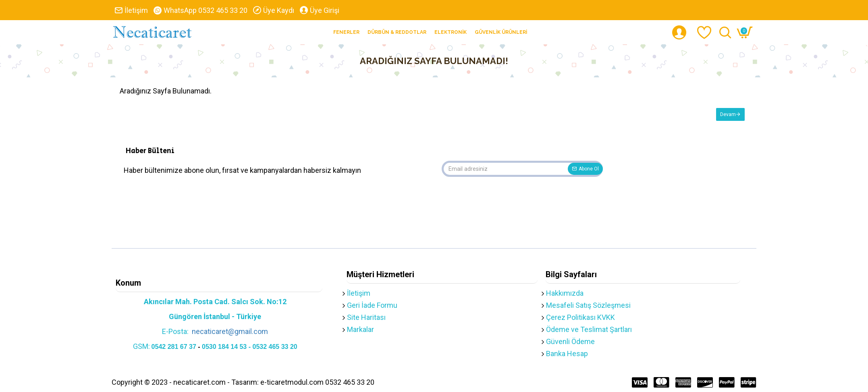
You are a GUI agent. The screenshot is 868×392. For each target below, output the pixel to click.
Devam (728, 115)
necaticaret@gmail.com (230, 331)
